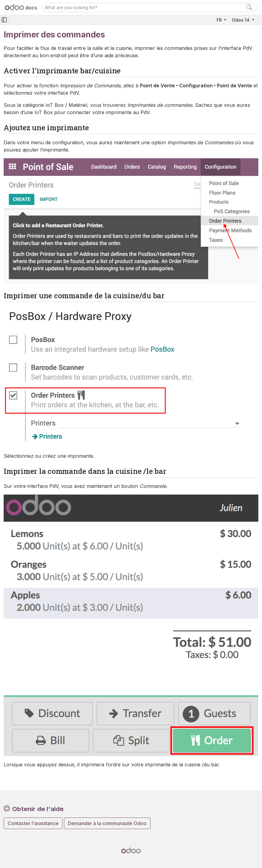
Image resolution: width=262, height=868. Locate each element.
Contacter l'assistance (33, 823)
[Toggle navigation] (4, 20)
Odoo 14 (241, 20)
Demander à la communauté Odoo (107, 823)
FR (220, 20)
